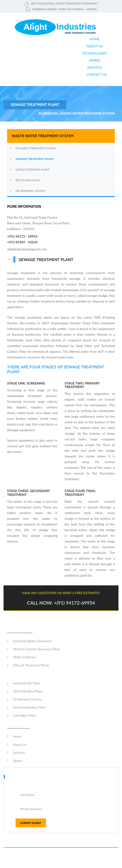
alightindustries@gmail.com (27, 249)
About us (95, 46)
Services (95, 67)
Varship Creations (106, 861)
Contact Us (97, 75)
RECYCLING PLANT (28, 180)
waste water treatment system (88, 113)
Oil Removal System (30, 191)
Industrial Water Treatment (29, 641)
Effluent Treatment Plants (28, 665)
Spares (95, 60)
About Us (17, 744)
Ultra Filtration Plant (33, 170)
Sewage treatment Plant (35, 159)
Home (95, 39)
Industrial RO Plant (24, 683)
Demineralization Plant (26, 707)
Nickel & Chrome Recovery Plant (34, 649)
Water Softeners (22, 657)
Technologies (95, 53)
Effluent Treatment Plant (36, 148)
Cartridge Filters (22, 715)
